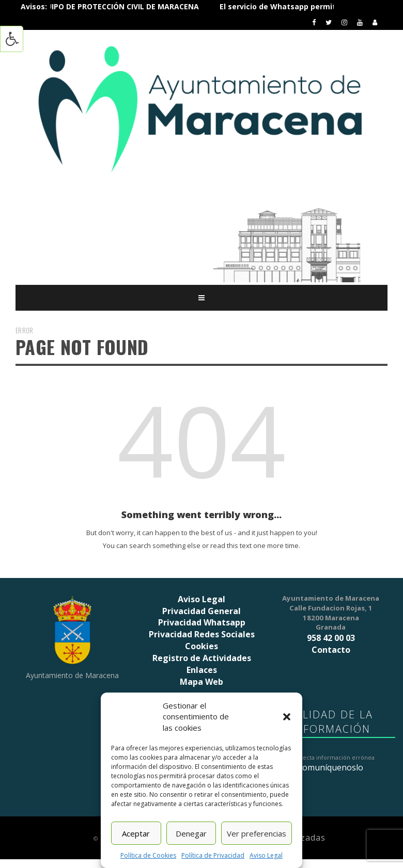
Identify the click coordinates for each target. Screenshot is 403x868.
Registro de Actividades (202, 658)
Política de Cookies (148, 855)
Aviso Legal (266, 855)
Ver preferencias (257, 833)
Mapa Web (202, 682)
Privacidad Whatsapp (202, 622)
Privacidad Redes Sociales (202, 634)
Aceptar (136, 833)
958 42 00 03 (331, 638)
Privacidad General (202, 611)
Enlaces (202, 670)
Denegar (191, 833)
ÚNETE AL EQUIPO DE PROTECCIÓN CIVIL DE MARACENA (119, 6)
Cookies (202, 646)
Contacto (331, 650)
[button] (287, 717)
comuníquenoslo (331, 767)
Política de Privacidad (213, 855)
